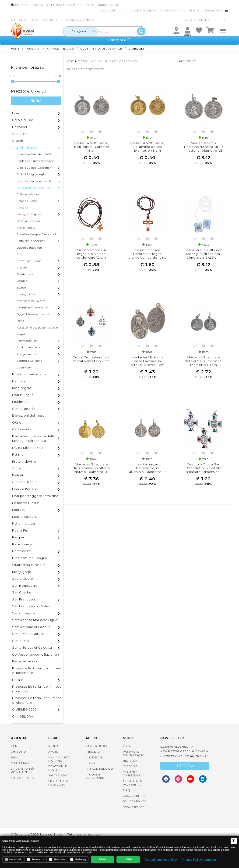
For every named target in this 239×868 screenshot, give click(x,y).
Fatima (18, 454)
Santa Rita (21, 641)
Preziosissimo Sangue (30, 558)
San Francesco (24, 599)
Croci (20, 254)
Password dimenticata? (134, 753)
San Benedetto (25, 586)
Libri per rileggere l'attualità (35, 496)
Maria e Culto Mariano (59, 759)
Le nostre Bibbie (26, 503)
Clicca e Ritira (110, 11)
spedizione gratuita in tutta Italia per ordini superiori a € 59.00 (65, 5)
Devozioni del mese (28, 415)
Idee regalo (22, 388)
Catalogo (51, 20)
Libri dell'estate (25, 489)
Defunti (18, 475)
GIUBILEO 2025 (24, 709)
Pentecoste (22, 551)
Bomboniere (25, 274)
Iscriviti (185, 766)
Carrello (130, 766)
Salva (102, 859)
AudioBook (21, 134)
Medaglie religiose (29, 214)
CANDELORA (23, 716)
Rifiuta (128, 859)
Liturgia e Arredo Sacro (32, 307)
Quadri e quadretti (29, 248)
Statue (21, 288)
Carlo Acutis (22, 429)
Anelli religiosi (27, 228)
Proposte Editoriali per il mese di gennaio (37, 689)
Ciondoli (22, 208)
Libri (16, 113)
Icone (21, 321)
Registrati (131, 761)
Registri (22, 334)
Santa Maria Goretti (28, 634)
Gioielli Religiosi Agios (32, 174)
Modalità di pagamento (180, 11)
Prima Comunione (29, 261)
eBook (18, 141)
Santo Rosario (24, 409)
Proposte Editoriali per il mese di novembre (37, 671)
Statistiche (57, 859)
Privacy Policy (134, 801)
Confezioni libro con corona (36, 161)
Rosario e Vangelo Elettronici (36, 234)
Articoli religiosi (61, 49)
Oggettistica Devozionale (101, 49)
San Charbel (22, 592)
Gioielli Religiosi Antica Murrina (39, 181)
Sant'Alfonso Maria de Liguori (36, 620)
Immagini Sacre (28, 294)
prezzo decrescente (86, 69)
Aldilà (53, 746)
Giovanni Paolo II (26, 482)
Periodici (19, 127)
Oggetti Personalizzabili (33, 314)
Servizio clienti (198, 20)
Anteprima (83, 132)
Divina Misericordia (28, 448)
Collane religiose (28, 194)
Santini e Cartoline (30, 361)
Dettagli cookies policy (161, 860)
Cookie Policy (134, 807)
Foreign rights (23, 778)
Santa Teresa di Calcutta (32, 647)
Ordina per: (77, 61)
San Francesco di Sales (31, 606)
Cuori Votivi (25, 368)
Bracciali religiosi (28, 221)
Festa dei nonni (25, 661)
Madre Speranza (26, 517)
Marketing (78, 859)
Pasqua (18, 537)
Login (127, 746)
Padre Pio (20, 530)
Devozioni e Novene (58, 768)
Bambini (23, 281)
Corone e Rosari (27, 201)
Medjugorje (22, 572)
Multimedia (21, 402)
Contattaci (20, 763)
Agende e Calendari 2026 (34, 154)
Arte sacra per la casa (31, 301)
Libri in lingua (23, 395)
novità (97, 61)
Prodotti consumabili (29, 374)
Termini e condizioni (132, 774)
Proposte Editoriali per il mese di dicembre (37, 700)
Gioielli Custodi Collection (34, 168)
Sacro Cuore (23, 579)
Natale (18, 680)
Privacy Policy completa (199, 860)
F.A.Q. (127, 790)
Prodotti (33, 49)
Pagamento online (141, 11)
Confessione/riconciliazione (35, 654)
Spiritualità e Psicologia (59, 783)
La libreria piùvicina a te (23, 770)
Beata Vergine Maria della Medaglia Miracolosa (33, 439)
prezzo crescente (121, 61)
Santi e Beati (59, 775)
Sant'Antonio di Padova (31, 627)
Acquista (91, 132)
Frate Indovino (24, 461)
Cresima (22, 268)
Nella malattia (23, 523)
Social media (216, 11)
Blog (35, 20)
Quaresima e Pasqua (29, 565)
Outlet (18, 422)
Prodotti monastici (29, 347)
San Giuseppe (23, 613)
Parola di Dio (23, 120)
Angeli (17, 468)
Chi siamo (18, 20)
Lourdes (19, 510)
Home (15, 49)
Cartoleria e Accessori (31, 241)
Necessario (14, 859)
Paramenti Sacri (28, 341)
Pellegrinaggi (23, 544)
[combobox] (81, 31)
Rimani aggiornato (79, 20)
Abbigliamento (27, 354)
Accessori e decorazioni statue (37, 328)
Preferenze (36, 859)
